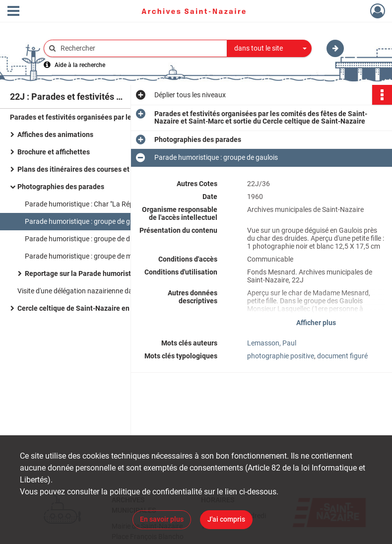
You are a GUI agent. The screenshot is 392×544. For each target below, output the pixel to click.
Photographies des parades (61, 187)
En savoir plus (162, 519)
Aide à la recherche (80, 65)
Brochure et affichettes (54, 152)
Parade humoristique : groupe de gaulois (87, 221)
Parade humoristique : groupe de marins (86, 256)
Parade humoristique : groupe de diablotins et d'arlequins (112, 239)
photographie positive (281, 356)
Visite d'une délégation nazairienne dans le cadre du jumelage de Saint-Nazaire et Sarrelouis (117, 291)
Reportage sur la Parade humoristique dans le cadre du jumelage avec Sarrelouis (124, 273)
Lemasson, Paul (272, 343)
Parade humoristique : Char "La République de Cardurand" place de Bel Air (124, 204)
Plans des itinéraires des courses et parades (87, 169)
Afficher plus (316, 323)
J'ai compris (226, 519)
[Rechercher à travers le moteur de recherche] (140, 48)
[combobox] (269, 49)
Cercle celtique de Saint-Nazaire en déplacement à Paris (107, 308)
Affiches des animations (55, 135)
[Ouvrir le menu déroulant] (13, 12)
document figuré (342, 356)
